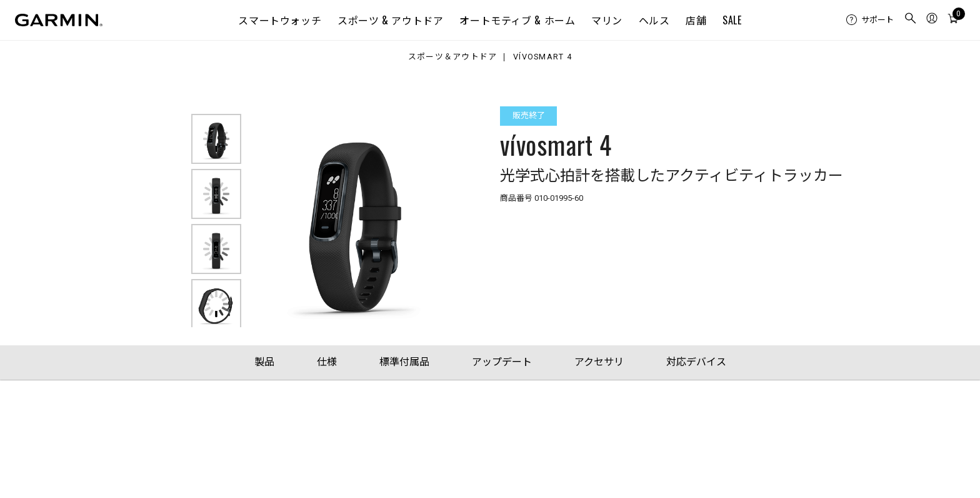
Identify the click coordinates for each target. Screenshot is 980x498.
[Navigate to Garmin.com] (59, 20)
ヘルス (654, 20)
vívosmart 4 (542, 57)
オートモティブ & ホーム (517, 20)
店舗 (696, 20)
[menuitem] (870, 20)
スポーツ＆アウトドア (453, 57)
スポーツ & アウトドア (391, 20)
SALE (732, 20)
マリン (607, 20)
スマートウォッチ (280, 20)
